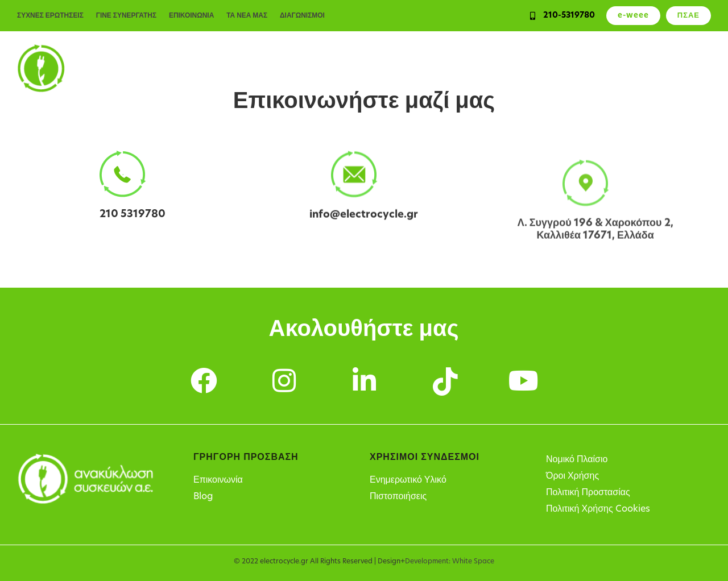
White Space (473, 562)
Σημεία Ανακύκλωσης (600, 68)
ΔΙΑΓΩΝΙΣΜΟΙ (303, 16)
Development (427, 562)
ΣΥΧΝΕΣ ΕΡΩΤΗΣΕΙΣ (50, 16)
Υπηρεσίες (383, 68)
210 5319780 (133, 215)
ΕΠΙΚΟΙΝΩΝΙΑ (192, 16)
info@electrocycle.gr (364, 218)
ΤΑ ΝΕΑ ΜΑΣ (248, 16)
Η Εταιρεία (686, 68)
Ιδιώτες (255, 68)
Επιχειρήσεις (315, 68)
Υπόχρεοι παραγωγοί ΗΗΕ (480, 68)
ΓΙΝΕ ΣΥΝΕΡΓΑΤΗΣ (127, 16)
